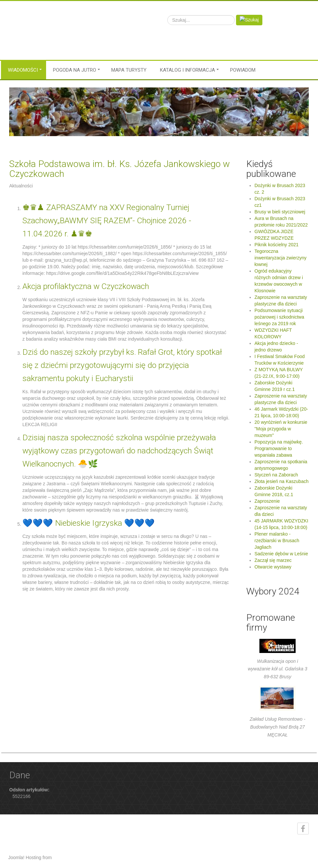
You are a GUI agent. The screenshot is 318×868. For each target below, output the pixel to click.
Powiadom (243, 70)
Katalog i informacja (187, 70)
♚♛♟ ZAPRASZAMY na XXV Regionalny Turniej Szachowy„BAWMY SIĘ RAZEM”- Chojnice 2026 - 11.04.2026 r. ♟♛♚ (107, 220)
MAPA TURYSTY (129, 70)
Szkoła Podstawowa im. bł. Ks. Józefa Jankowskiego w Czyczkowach (119, 169)
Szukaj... (167, 15)
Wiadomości (23, 70)
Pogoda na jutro (75, 70)
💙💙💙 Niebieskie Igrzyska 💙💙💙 (89, 523)
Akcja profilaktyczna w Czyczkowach (86, 286)
